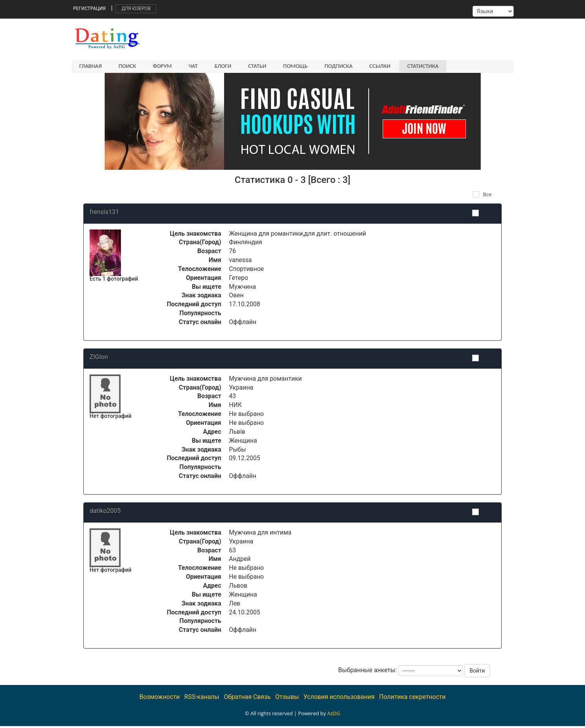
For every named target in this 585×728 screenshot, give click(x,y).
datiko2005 (105, 513)
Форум (160, 66)
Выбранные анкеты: (367, 672)
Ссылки (369, 66)
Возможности (159, 699)
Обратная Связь (247, 699)
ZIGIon (99, 359)
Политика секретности (412, 699)
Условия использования (339, 699)
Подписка (329, 66)
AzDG (334, 715)
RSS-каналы (202, 699)
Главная (91, 66)
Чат (189, 66)
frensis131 (104, 214)
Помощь (287, 66)
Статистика (411, 66)
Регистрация (90, 9)
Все (482, 196)
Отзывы (287, 699)
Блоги (218, 66)
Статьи (251, 66)
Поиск (126, 66)
